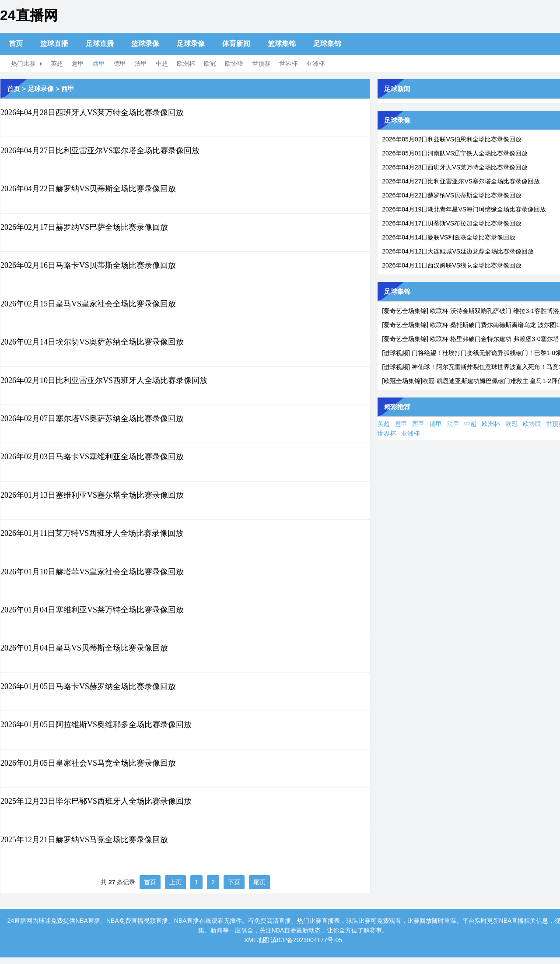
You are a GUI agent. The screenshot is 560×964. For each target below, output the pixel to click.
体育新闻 (236, 44)
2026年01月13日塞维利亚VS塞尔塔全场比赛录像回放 (92, 495)
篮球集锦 (282, 44)
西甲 (99, 63)
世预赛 (261, 63)
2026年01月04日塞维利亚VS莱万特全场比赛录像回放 (92, 610)
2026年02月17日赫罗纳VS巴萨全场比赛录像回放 (84, 227)
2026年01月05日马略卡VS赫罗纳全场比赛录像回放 (88, 686)
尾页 (259, 882)
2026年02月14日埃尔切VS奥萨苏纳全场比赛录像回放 (92, 342)
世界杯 (288, 63)
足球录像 (191, 44)
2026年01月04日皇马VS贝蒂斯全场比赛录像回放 (84, 648)
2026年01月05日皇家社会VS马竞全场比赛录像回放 (88, 763)
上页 (175, 882)
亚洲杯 (315, 63)
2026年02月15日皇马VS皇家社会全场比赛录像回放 (88, 304)
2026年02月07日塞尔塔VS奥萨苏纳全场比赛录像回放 (92, 419)
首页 (16, 44)
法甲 (141, 63)
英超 (57, 63)
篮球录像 (145, 44)
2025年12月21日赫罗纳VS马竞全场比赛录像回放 (84, 840)
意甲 (78, 63)
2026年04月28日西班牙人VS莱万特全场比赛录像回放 (92, 113)
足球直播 (100, 44)
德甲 (120, 63)
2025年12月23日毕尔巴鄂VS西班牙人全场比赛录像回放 (96, 801)
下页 (234, 882)
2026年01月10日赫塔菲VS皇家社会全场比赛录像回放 (92, 572)
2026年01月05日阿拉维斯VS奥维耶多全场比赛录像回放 (96, 725)
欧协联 (234, 63)
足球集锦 (327, 44)
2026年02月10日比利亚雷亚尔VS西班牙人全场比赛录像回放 (104, 380)
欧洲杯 (186, 63)
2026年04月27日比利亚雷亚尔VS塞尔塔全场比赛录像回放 (100, 151)
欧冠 (210, 63)
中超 (162, 63)
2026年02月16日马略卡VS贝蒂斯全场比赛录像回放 (88, 265)
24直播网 (29, 15)
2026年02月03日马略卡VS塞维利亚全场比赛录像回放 (92, 457)
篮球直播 (54, 44)
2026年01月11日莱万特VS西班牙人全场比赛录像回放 (92, 533)
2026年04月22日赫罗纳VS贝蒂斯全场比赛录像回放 (88, 189)
